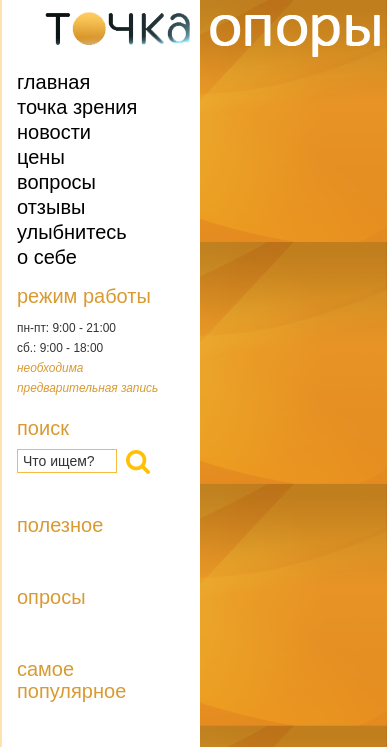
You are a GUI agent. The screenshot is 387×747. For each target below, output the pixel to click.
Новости (54, 132)
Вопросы (56, 182)
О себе (47, 257)
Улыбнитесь (72, 232)
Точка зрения (77, 107)
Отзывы (51, 207)
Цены (41, 157)
